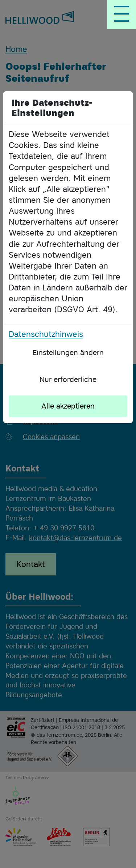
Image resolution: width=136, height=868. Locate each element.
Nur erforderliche (68, 379)
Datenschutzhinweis (46, 334)
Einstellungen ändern (68, 353)
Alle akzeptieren (68, 406)
